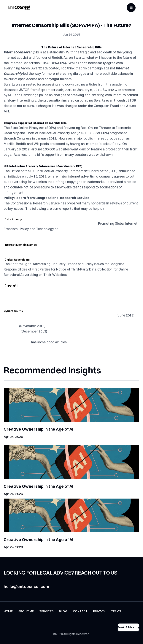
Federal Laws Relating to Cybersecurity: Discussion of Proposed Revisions (60, 325)
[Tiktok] (27, 626)
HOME (8, 615)
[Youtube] (16, 626)
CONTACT (80, 615)
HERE (63, 239)
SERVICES (46, 615)
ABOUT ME (26, 615)
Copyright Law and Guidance (46, 311)
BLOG (63, 615)
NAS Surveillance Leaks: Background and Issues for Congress (51, 234)
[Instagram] (37, 626)
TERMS (116, 615)
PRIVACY (99, 615)
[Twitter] (6, 626)
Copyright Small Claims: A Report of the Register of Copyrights (51, 300)
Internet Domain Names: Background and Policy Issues (45, 259)
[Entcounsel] (19, 8)
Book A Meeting (128, 627)
